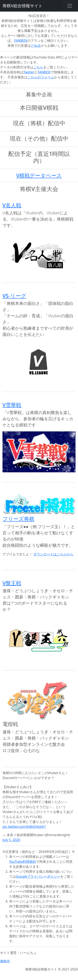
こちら (38, 67)
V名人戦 (12, 205)
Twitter (29, 72)
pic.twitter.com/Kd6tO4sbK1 (24, 827)
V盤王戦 (12, 583)
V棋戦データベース (39, 175)
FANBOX (21, 41)
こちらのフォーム (41, 77)
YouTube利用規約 (23, 862)
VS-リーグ (14, 296)
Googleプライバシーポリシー (38, 876)
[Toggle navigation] (70, 6)
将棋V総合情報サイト (22, 6)
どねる (36, 45)
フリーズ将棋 (18, 519)
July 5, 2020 (11, 840)
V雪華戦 (12, 405)
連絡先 (5, 961)
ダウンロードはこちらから (53, 554)
